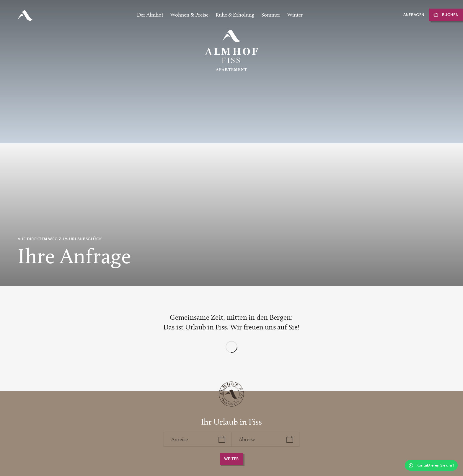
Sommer (271, 15)
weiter (231, 459)
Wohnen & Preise (189, 15)
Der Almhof (150, 15)
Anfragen (414, 15)
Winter (295, 15)
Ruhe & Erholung (235, 15)
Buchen (450, 15)
